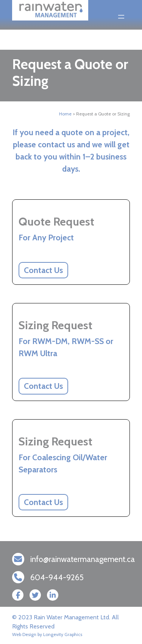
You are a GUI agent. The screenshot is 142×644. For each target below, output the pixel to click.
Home (65, 114)
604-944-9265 (57, 577)
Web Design (24, 634)
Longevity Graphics (63, 634)
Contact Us (43, 270)
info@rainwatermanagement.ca (83, 559)
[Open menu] (121, 17)
